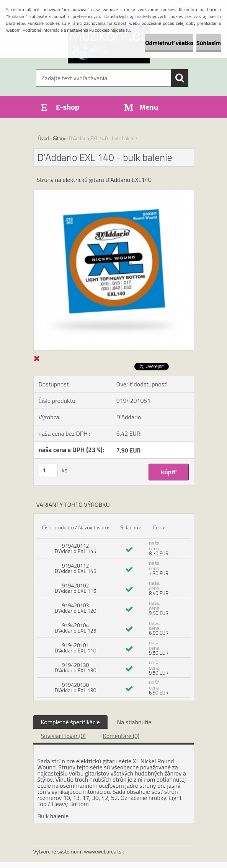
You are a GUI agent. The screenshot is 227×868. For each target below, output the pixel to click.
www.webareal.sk (104, 851)
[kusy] (48, 470)
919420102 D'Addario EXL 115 (76, 588)
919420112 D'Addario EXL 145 (76, 548)
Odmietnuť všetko (169, 43)
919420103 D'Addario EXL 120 (76, 608)
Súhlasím (209, 43)
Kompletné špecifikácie (70, 722)
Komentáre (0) (121, 736)
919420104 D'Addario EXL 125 (76, 628)
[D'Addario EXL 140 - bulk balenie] (114, 193)
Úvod (44, 138)
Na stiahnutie (134, 722)
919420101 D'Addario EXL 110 (76, 648)
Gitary (59, 138)
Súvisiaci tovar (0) (63, 736)
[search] (180, 78)
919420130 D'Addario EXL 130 (76, 668)
